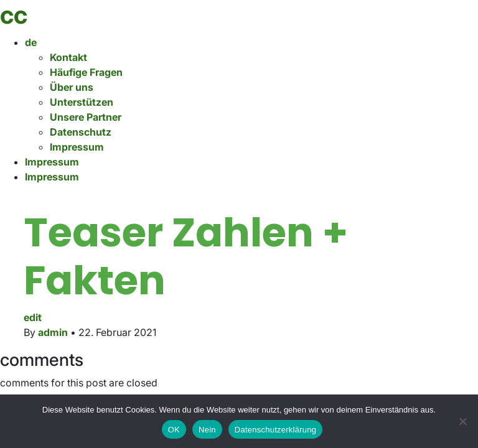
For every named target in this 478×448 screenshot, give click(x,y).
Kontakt (68, 57)
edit (33, 317)
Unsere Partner (86, 117)
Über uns (72, 87)
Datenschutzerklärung (275, 430)
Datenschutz (81, 132)
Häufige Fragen (86, 72)
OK (174, 430)
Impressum (77, 147)
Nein (207, 430)
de (31, 42)
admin (53, 332)
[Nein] (462, 421)
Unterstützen (82, 102)
